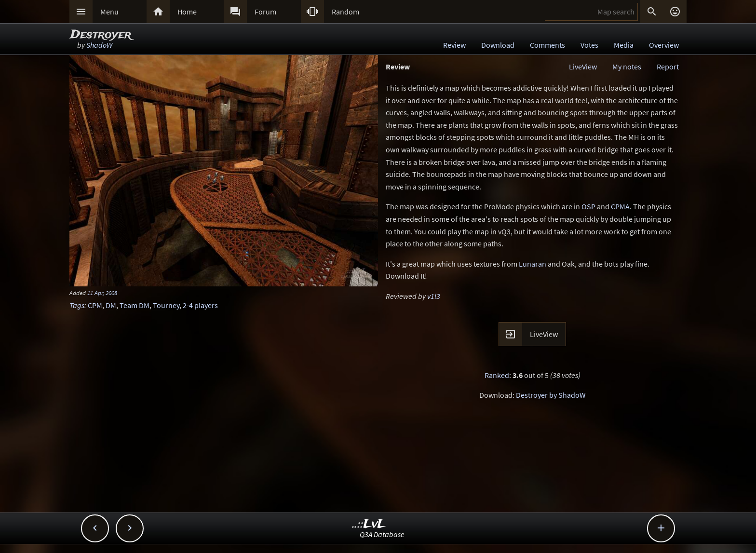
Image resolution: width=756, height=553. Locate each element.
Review (454, 45)
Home (187, 12)
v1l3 (434, 296)
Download (498, 45)
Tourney (166, 305)
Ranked (497, 375)
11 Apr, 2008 (102, 293)
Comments (547, 45)
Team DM (135, 305)
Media (624, 45)
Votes (589, 45)
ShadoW (99, 45)
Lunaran (533, 264)
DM (111, 305)
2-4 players (200, 305)
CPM (95, 305)
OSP (588, 206)
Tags (77, 305)
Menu (109, 12)
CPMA (620, 206)
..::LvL (369, 524)
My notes (627, 67)
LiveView (583, 67)
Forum (265, 12)
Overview (664, 45)
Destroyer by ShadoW (551, 395)
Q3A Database (382, 534)
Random (345, 12)
